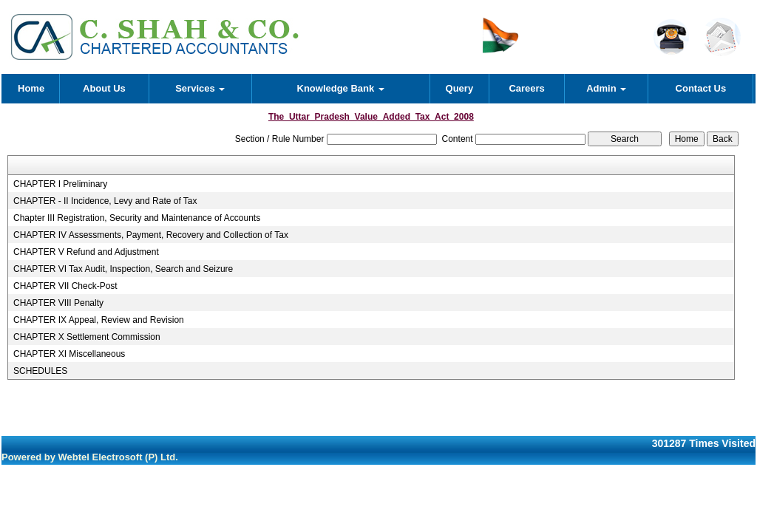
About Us (104, 88)
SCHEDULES (40, 371)
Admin (606, 88)
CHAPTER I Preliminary (60, 184)
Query (460, 88)
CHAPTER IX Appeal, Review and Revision (99, 320)
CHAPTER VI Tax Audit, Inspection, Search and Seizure (123, 269)
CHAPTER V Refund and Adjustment (86, 252)
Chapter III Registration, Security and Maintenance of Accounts (137, 218)
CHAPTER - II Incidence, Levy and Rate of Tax (105, 201)
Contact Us (701, 88)
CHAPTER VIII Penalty (58, 303)
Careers (526, 88)
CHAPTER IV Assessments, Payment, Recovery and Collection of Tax (151, 235)
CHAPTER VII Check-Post (65, 286)
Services (200, 88)
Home (31, 88)
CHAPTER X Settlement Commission (87, 337)
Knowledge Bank (341, 88)
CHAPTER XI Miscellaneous (69, 354)
